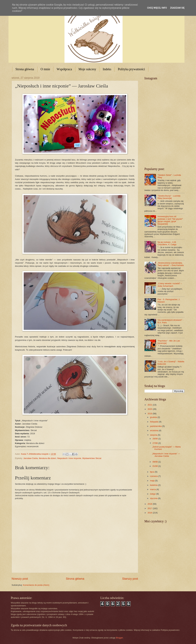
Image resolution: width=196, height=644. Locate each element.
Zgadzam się (177, 8)
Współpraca (64, 69)
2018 (150, 504)
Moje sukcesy (87, 69)
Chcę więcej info (157, 8)
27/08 (155, 443)
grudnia (154, 417)
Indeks (107, 69)
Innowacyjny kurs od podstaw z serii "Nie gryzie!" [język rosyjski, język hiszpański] (170, 220)
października (156, 426)
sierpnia (154, 435)
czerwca (154, 476)
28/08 (155, 439)
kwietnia (154, 485)
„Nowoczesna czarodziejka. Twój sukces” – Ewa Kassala (171, 264)
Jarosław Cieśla (31, 458)
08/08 (155, 462)
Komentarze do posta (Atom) (36, 585)
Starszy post (130, 579)
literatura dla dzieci (47, 458)
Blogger (119, 638)
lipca (152, 472)
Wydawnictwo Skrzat (92, 458)
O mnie (45, 69)
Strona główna (25, 69)
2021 (150, 405)
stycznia (154, 498)
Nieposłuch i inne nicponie (69, 458)
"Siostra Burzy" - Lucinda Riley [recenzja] (169, 197)
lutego (153, 494)
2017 (150, 508)
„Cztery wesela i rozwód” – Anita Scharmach (170, 285)
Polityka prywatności (131, 69)
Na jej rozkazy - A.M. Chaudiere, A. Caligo (167, 243)
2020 (150, 409)
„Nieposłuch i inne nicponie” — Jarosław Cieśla (166, 455)
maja (153, 481)
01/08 (155, 466)
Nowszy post (20, 579)
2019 (150, 414)
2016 (150, 513)
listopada (154, 422)
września (154, 430)
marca (153, 489)
